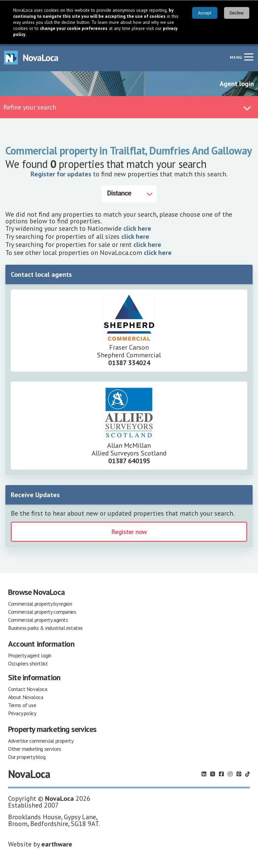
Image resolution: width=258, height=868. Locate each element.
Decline (236, 13)
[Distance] (129, 194)
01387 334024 (129, 363)
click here (137, 228)
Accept (205, 13)
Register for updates (61, 174)
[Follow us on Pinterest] (239, 774)
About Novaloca (26, 697)
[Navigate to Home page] (31, 58)
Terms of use (22, 705)
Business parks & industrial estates (45, 628)
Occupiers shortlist (28, 663)
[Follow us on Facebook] (221, 774)
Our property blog (27, 757)
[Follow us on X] (213, 774)
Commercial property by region (40, 604)
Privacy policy (22, 713)
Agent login (237, 84)
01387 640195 (129, 461)
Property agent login (30, 655)
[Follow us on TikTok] (248, 774)
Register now (129, 532)
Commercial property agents (38, 620)
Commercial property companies (42, 612)
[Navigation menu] (249, 57)
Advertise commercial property (41, 741)
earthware (57, 844)
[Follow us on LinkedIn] (204, 774)
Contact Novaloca (28, 689)
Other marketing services (34, 749)
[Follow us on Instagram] (230, 774)
